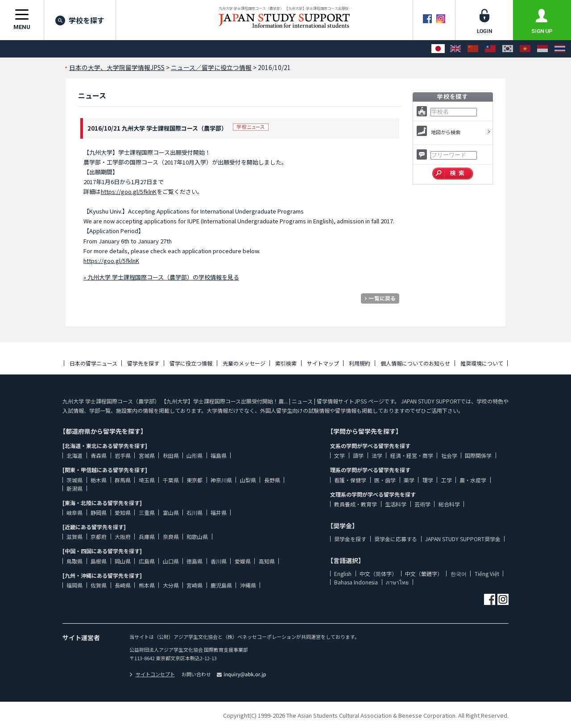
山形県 (194, 455)
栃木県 (99, 480)
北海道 (74, 455)
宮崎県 (194, 585)
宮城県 (147, 455)
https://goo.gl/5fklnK (129, 191)
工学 (447, 480)
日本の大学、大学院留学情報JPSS (117, 67)
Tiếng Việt (487, 574)
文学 (339, 455)
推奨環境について (482, 363)
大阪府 (123, 537)
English (343, 574)
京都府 (99, 537)
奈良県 (171, 537)
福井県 (219, 512)
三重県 (147, 512)
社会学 (449, 455)
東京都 (194, 480)
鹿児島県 (221, 585)
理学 (428, 480)
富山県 (171, 512)
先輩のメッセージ (244, 363)
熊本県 (147, 585)
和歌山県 (197, 537)
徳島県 (194, 561)
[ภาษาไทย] (560, 49)
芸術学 (422, 504)
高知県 (267, 561)
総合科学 (449, 504)
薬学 (409, 480)
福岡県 (74, 585)
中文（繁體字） (424, 574)
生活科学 (396, 504)
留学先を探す (143, 363)
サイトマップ (323, 363)
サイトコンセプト (152, 674)
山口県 (171, 561)
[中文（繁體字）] (490, 49)
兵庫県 (147, 537)
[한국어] (508, 49)
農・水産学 (473, 480)
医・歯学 (385, 480)
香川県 (219, 561)
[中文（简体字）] (473, 49)
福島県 (219, 455)
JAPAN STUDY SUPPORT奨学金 (463, 539)
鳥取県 (74, 561)
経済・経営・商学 (412, 455)
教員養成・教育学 (356, 504)
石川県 (194, 512)
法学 (377, 455)
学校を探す (80, 20)
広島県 (147, 561)
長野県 (272, 480)
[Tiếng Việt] (525, 49)
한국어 (459, 574)
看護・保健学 (350, 480)
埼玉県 (147, 480)
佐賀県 (99, 585)
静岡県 (99, 512)
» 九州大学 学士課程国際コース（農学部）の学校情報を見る (161, 277)
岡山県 (123, 561)
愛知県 (123, 512)
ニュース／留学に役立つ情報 (211, 67)
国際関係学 (478, 455)
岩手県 (123, 455)
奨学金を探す (350, 539)
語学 (358, 455)
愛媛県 (243, 561)
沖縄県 (248, 585)
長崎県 (123, 585)
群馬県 (123, 480)
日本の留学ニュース (93, 363)
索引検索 (286, 363)
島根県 (99, 561)
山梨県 (248, 480)
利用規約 (360, 363)
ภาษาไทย (397, 582)
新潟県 (74, 488)
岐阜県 (74, 512)
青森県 (99, 455)
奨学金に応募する (396, 539)
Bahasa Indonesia (356, 582)
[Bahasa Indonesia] (542, 49)
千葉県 (171, 480)
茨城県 (74, 480)
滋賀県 (74, 537)
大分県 (171, 585)
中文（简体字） (378, 574)
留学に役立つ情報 (191, 363)
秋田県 (171, 455)
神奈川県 (221, 480)
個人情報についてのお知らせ (415, 363)
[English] (455, 49)
